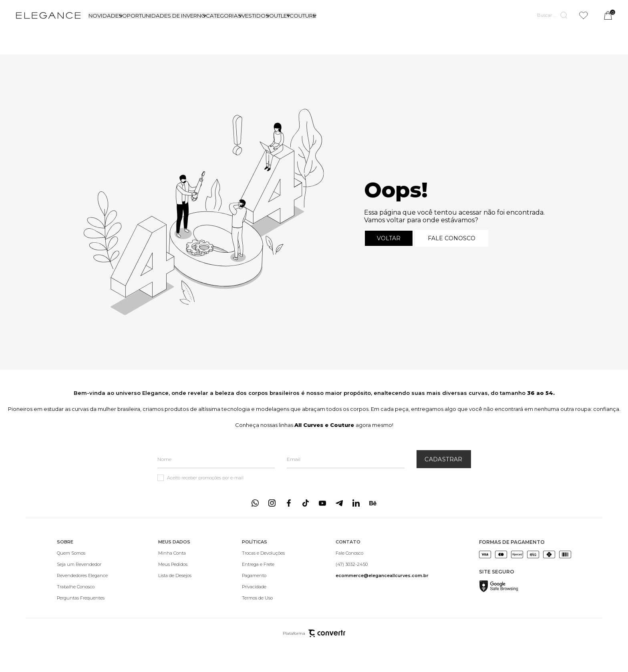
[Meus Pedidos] (175, 564)
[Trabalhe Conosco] (82, 587)
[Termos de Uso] (263, 598)
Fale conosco (452, 238)
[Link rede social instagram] (272, 503)
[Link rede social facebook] (289, 503)
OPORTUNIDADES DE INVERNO (164, 16)
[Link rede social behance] (373, 503)
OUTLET (279, 16)
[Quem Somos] (82, 553)
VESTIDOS (255, 16)
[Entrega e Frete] (263, 564)
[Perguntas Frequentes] (82, 598)
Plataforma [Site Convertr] (314, 633)
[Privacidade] (263, 587)
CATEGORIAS (224, 16)
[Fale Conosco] (382, 553)
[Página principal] (48, 15)
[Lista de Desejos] (175, 575)
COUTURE (303, 16)
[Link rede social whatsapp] (255, 503)
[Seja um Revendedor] (82, 564)
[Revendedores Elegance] (82, 575)
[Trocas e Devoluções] (263, 553)
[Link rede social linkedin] (356, 503)
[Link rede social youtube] (322, 503)
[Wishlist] (584, 15)
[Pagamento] (263, 575)
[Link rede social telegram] (339, 503)
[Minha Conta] (175, 553)
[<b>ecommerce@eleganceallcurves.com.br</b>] (382, 575)
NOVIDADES (105, 16)
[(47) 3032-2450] (382, 564)
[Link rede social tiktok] (306, 503)
